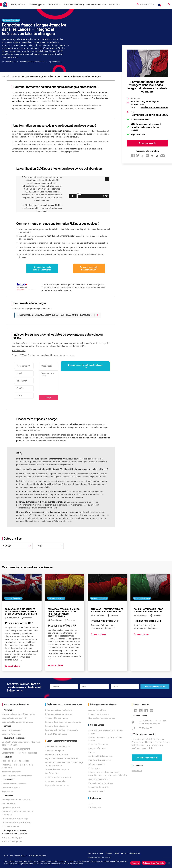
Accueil (5, 76)
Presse (92, 752)
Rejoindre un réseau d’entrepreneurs (62, 758)
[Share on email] (162, 155)
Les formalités (52, 773)
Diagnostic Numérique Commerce (17, 722)
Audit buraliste (9, 804)
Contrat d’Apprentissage (56, 734)
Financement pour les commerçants (62, 730)
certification (40, 484)
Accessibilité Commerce (56, 718)
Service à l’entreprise (11, 734)
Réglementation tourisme (57, 726)
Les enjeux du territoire (99, 787)
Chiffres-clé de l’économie (100, 756)
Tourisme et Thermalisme (15, 738)
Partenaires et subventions (101, 783)
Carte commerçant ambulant (58, 777)
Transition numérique (12, 772)
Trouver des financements (57, 769)
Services (8, 726)
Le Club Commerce (11, 827)
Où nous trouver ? (96, 791)
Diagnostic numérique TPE (14, 718)
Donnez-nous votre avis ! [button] (147, 758)
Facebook (147, 711)
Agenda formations (97, 710)
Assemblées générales (99, 779)
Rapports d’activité (97, 748)
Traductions (7, 792)
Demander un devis (147, 143)
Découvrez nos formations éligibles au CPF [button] (86, 366)
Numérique (9, 710)
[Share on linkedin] (147, 155)
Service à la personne (12, 730)
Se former (54, 5)
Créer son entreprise (54, 750)
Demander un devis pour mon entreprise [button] (42, 268)
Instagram (142, 711)
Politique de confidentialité (128, 853)
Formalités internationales (14, 784)
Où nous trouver (96, 853)
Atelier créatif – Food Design (15, 819)
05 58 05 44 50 (145, 728)
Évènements (94, 768)
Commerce (9, 796)
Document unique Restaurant (58, 710)
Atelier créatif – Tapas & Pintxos (17, 823)
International (10, 780)
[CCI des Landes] (5, 5)
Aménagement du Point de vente (17, 800)
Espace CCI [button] (147, 5)
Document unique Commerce (59, 714)
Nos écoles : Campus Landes (102, 718)
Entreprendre (18, 5)
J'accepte (135, 863)
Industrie (8, 757)
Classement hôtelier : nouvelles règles (19, 753)
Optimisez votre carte (12, 808)
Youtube (152, 711)
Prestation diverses (11, 788)
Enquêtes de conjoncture (100, 760)
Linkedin (136, 711)
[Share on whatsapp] (152, 156)
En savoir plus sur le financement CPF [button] (89, 268)
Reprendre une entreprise (57, 754)
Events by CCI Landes (98, 744)
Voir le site (137, 771)
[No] (169, 863)
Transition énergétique (12, 842)
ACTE (91, 804)
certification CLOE (50, 180)
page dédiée (44, 487)
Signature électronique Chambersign (19, 714)
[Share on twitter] (138, 155)
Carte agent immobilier (56, 781)
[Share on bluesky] (157, 156)
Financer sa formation (98, 714)
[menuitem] (18, 5)
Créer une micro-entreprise (57, 746)
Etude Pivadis (95, 808)
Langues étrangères (11, 20)
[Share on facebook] (133, 155)
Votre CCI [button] (114, 5)
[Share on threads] (142, 156)
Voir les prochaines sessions (154, 107)
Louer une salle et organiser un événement (85, 5)
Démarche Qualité (97, 764)
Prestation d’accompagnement (16, 749)
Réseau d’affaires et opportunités (17, 776)
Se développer (37, 5)
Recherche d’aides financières (16, 761)
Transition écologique (12, 838)
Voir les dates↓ (19, 351)
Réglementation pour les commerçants (63, 722)
